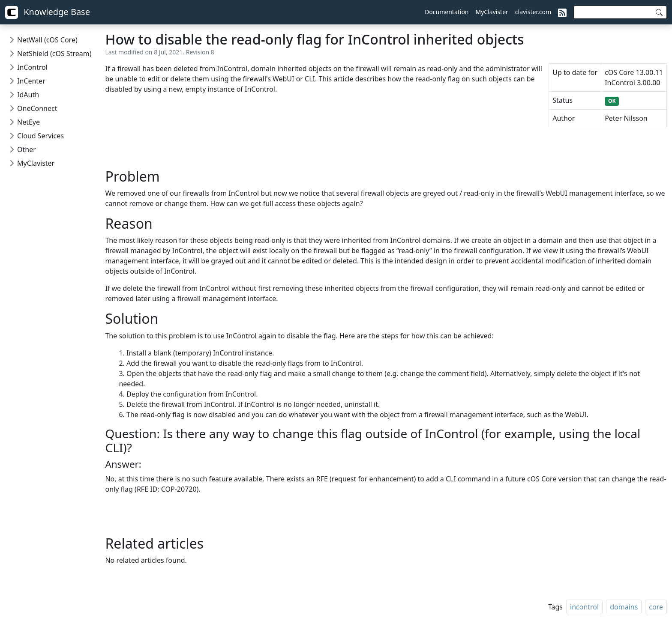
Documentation (447, 12)
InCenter (31, 81)
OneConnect (37, 108)
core (656, 607)
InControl (32, 67)
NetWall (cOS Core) (47, 40)
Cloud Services (40, 136)
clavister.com (533, 12)
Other (27, 149)
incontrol (584, 607)
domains (624, 607)
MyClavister (492, 12)
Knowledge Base (48, 12)
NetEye (28, 122)
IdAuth (28, 95)
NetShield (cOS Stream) (54, 54)
